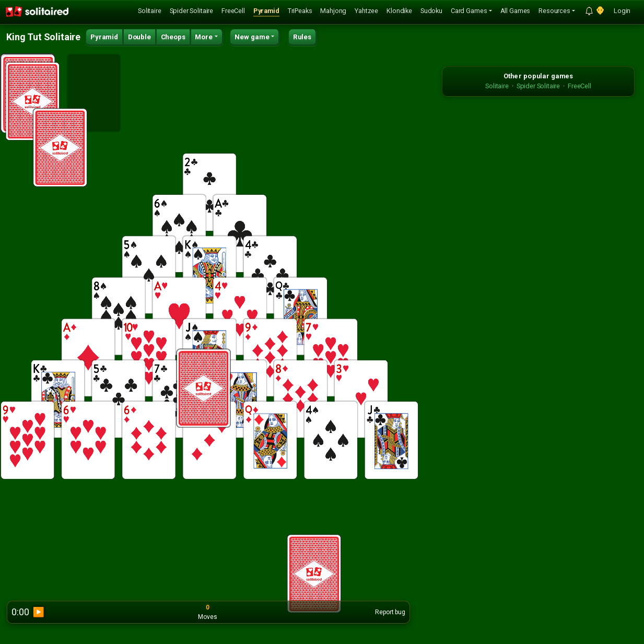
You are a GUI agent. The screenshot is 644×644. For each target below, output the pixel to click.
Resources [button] (554, 11)
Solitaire (150, 11)
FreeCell (233, 11)
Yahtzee (366, 11)
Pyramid (266, 11)
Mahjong (333, 11)
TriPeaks (300, 11)
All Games (516, 11)
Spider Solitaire (191, 11)
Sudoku (431, 11)
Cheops (173, 37)
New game (252, 37)
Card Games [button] (469, 11)
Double (139, 37)
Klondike (399, 11)
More (204, 37)
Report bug (390, 612)
